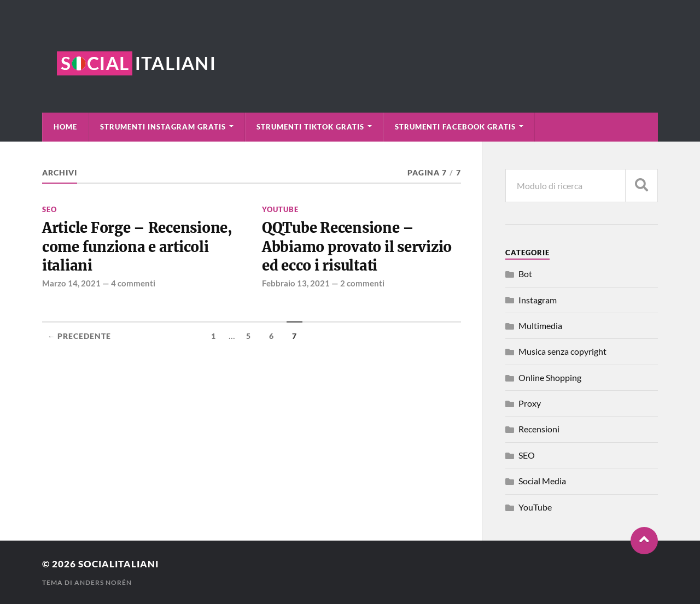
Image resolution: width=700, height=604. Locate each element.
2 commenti (362, 283)
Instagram (538, 300)
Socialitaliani (118, 564)
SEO (49, 209)
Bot (525, 274)
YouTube (280, 209)
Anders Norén (103, 582)
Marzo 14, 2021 (71, 283)
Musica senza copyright (562, 351)
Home (65, 127)
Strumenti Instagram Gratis (163, 127)
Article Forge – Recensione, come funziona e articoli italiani (137, 247)
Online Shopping (550, 377)
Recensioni (539, 429)
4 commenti (133, 283)
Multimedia (540, 326)
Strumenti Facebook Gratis (455, 127)
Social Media (542, 481)
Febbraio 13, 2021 (296, 283)
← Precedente (80, 336)
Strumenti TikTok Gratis (310, 127)
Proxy (530, 403)
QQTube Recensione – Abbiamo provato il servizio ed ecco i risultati (357, 247)
